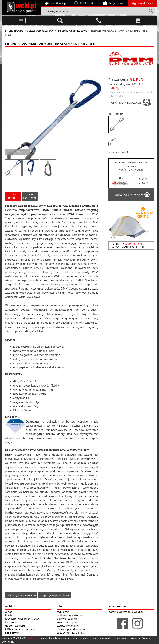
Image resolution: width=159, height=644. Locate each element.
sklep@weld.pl (58, 3)
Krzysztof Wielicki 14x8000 (22, 619)
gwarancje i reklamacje (71, 629)
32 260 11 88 (86, 3)
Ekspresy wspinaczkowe (72, 31)
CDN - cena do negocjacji (21, 629)
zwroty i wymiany (68, 626)
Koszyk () (146, 3)
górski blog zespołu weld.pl (126, 612)
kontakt (10, 615)
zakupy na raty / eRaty (71, 633)
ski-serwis (12, 633)
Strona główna (14, 31)
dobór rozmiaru (15, 626)
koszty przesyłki (67, 622)
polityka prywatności (70, 615)
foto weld (11, 622)
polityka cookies (67, 619)
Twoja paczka (116, 3)
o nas (9, 612)
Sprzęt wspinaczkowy (40, 31)
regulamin (63, 612)
